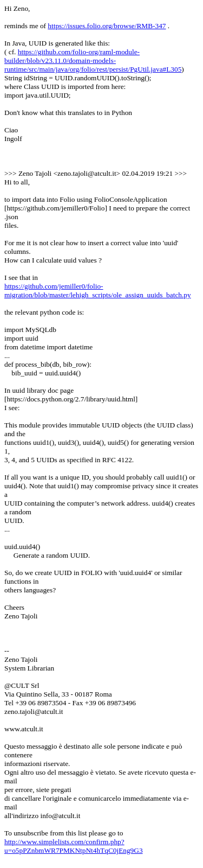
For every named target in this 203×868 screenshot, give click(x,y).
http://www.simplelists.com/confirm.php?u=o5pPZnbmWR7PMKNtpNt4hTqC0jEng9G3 (74, 846)
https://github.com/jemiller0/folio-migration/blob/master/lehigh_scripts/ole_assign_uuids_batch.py (98, 291)
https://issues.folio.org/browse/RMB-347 (107, 26)
